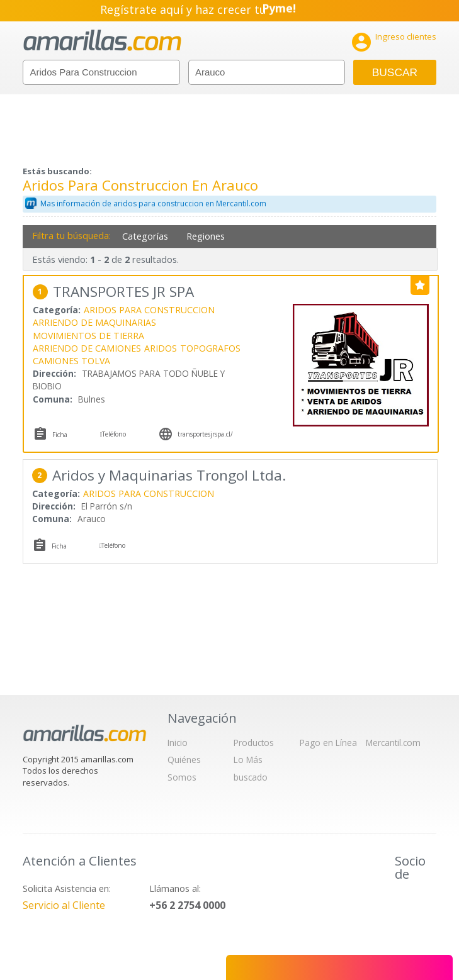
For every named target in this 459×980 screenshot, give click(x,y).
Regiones (206, 236)
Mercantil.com (393, 743)
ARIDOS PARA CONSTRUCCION (149, 310)
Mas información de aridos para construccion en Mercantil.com (153, 203)
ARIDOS (161, 348)
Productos (254, 743)
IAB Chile (412, 903)
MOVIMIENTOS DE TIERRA (88, 336)
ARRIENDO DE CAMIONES (87, 348)
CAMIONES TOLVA (71, 361)
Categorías (145, 236)
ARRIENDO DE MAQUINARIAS (94, 322)
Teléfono (114, 434)
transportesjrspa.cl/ (205, 434)
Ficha (60, 435)
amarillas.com (102, 41)
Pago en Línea (328, 743)
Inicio (178, 743)
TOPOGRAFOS (210, 348)
